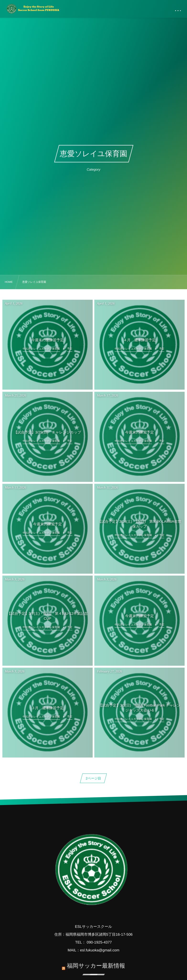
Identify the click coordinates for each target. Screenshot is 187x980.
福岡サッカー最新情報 (96, 963)
